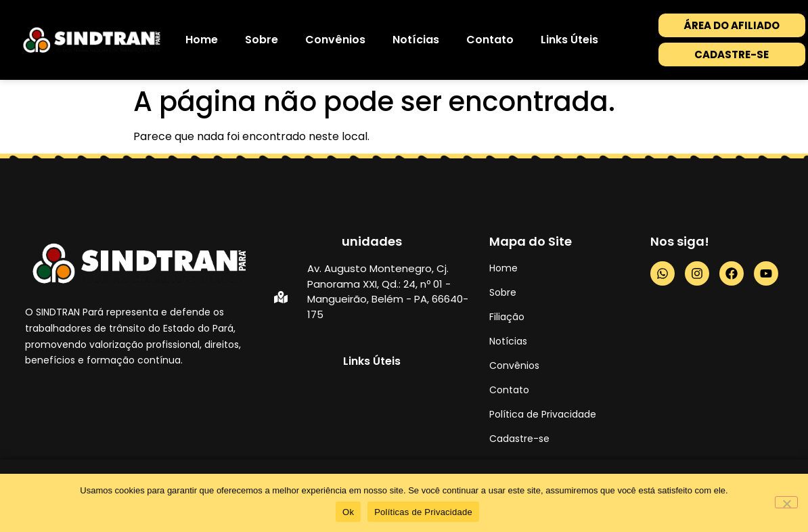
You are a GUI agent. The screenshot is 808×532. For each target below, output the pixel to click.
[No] (786, 502)
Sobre (262, 40)
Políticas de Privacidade (423, 512)
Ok (348, 512)
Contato (490, 40)
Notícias (416, 40)
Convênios (335, 40)
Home (202, 40)
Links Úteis (569, 40)
